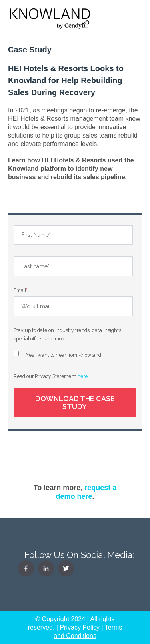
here (82, 376)
